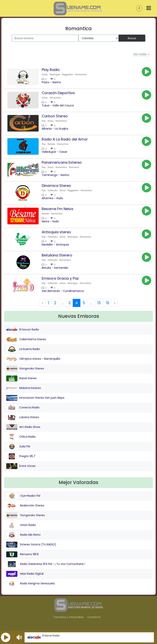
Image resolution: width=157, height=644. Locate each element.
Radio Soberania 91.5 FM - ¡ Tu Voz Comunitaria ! (46, 564)
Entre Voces (21, 466)
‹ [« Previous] (42, 303)
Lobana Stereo (23, 417)
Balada (51, 144)
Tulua (46, 105)
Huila (60, 198)
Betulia (46, 268)
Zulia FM (18, 447)
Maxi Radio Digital (25, 574)
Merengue (55, 75)
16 (108, 303)
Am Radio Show (23, 427)
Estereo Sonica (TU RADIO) (31, 545)
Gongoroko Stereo (25, 369)
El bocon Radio (51, 636)
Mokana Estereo (24, 388)
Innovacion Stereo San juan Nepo (35, 398)
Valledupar (49, 152)
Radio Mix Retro (23, 535)
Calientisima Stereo (26, 339)
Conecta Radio (23, 408)
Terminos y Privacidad (68, 617)
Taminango (50, 175)
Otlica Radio (21, 437)
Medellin (47, 245)
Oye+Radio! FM (23, 496)
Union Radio (21, 525)
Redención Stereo (25, 506)
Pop (44, 121)
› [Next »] (115, 303)
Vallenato (52, 190)
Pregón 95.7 (21, 456)
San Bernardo (51, 291)
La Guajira (61, 129)
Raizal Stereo (21, 378)
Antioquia (62, 245)
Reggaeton (68, 75)
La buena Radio (23, 349)
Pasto (46, 82)
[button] (6, 637)
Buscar (132, 38)
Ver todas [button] (140, 54)
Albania (47, 129)
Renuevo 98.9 (22, 554)
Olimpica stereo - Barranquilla (33, 359)
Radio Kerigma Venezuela (30, 584)
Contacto (94, 617)
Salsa (45, 75)
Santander (61, 268)
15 (99, 303)
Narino (57, 82)
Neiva (45, 221)
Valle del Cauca (63, 105)
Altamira (47, 198)
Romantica (81, 75)
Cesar (63, 152)
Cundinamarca (73, 291)
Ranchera (74, 167)
